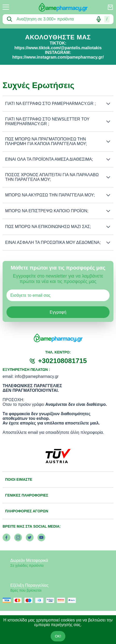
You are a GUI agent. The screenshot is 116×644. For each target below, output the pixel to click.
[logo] (58, 7)
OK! (58, 636)
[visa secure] (51, 600)
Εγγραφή (58, 312)
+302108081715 (62, 361)
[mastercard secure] (62, 600)
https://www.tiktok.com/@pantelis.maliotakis (58, 48)
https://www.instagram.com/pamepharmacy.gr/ (58, 57)
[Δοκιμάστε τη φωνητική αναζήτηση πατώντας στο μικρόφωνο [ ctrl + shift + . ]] (99, 19)
